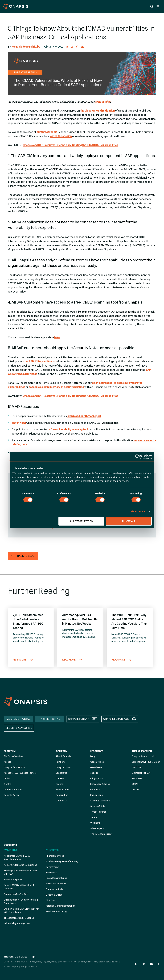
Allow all (129, 521)
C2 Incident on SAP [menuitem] (141, 773)
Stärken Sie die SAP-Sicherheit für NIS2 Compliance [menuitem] (21, 911)
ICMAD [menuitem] (135, 784)
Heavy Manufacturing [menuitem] (56, 878)
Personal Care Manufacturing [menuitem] (60, 906)
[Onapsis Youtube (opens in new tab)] (151, 964)
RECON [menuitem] (135, 790)
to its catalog (103, 102)
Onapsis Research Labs (26, 47)
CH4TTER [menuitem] (137, 767)
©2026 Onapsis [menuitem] (11, 966)
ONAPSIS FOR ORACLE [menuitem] (116, 719)
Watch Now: (19, 423)
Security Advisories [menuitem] (100, 801)
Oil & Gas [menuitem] (50, 900)
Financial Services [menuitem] (55, 856)
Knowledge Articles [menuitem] (100, 784)
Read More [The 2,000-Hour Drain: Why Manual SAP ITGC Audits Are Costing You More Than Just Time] (121, 660)
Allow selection (81, 521)
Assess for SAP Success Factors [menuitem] (20, 773)
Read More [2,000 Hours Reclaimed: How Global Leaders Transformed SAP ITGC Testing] (23, 660)
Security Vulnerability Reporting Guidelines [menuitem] (98, 962)
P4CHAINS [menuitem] (137, 778)
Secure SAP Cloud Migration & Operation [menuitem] (19, 887)
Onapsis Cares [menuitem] (63, 767)
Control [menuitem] (8, 784)
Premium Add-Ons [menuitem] (13, 790)
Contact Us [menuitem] (62, 801)
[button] (67, 47)
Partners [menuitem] (60, 762)
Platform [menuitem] (10, 751)
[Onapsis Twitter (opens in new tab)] (144, 964)
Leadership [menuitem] (61, 773)
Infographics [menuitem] (97, 778)
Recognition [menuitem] (62, 795)
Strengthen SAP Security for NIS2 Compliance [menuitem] (21, 901)
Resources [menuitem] (97, 751)
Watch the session (61, 136)
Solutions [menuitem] (10, 845)
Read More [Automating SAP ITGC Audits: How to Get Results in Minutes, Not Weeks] (72, 660)
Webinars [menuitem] (95, 823)
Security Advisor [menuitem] (12, 795)
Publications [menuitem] (96, 795)
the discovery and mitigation (97, 111)
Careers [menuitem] (60, 778)
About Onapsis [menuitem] (63, 756)
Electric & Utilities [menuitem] (55, 895)
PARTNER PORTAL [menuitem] (50, 719)
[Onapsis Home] (25, 702)
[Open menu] (158, 6)
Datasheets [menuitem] (96, 767)
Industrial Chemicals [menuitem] (56, 884)
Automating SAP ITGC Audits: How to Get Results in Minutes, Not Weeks (80, 619)
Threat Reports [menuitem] (98, 812)
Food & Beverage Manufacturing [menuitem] (62, 861)
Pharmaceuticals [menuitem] (54, 889)
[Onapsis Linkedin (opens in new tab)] (136, 964)
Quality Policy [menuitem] (51, 962)
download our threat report (84, 416)
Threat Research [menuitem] (142, 751)
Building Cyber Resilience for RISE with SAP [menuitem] (21, 872)
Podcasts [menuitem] (95, 790)
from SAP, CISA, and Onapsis (40, 362)
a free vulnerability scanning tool (68, 430)
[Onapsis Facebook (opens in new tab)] (159, 964)
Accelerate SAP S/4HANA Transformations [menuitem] (17, 858)
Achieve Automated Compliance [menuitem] (20, 865)
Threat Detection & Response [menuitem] (19, 918)
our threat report (47, 132)
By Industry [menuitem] (53, 850)
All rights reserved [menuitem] (29, 966)
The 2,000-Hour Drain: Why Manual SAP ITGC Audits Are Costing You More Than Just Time (129, 621)
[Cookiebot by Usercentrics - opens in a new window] (138, 457)
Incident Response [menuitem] (13, 880)
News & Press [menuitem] (63, 790)
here (57, 337)
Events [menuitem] (59, 784)
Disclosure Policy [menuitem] (68, 962)
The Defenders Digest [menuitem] (101, 834)
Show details (138, 511)
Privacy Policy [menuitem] (36, 962)
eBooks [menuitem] (94, 773)
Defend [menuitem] (8, 778)
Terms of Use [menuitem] (20, 962)
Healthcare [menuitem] (51, 873)
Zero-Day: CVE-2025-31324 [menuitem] (146, 762)
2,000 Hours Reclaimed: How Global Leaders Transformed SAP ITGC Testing (29, 621)
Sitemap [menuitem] (8, 962)
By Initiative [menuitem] (11, 850)
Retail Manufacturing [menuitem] (56, 911)
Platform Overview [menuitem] (13, 756)
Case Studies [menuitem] (97, 762)
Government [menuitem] (52, 867)
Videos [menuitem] (94, 817)
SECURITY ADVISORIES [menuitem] (19, 728)
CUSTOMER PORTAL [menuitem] (18, 719)
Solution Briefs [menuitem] (98, 806)
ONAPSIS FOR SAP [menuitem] (78, 719)
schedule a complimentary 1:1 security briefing (56, 387)
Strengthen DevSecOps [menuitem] (16, 894)
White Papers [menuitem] (97, 828)
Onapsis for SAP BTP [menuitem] (14, 767)
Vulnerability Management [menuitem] (17, 923)
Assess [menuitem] (7, 762)
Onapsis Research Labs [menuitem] (144, 756)
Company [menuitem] (61, 751)
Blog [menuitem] (93, 756)
